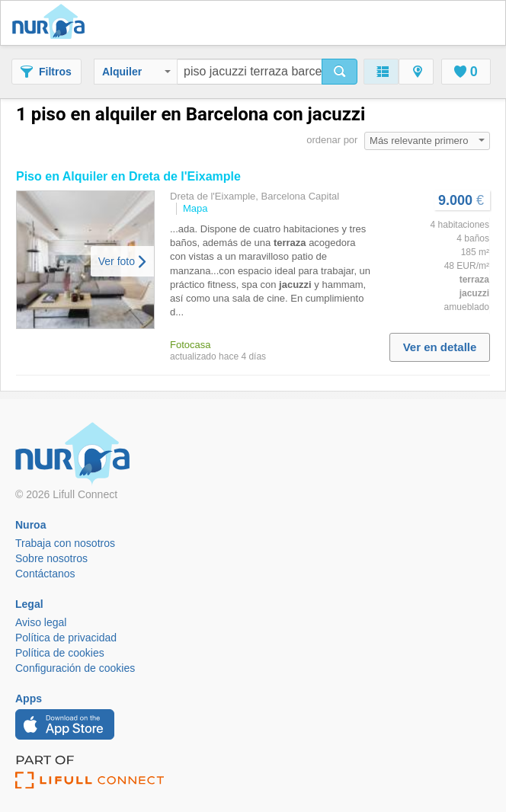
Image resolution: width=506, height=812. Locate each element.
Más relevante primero (427, 141)
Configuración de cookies (75, 668)
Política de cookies (60, 653)
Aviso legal (41, 622)
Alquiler (136, 72)
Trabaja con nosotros (65, 543)
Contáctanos (45, 574)
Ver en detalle (440, 347)
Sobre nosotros (51, 558)
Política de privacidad (66, 638)
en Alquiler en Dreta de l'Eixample (128, 176)
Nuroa (52, 23)
